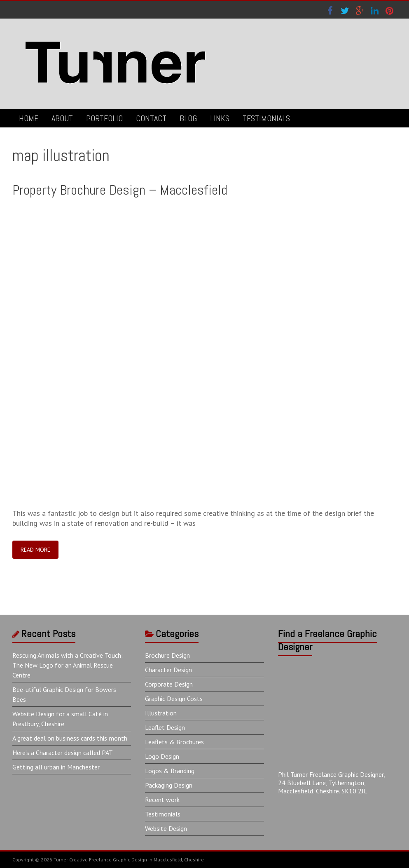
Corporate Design (169, 684)
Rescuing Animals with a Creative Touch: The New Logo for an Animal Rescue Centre (68, 665)
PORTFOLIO (104, 118)
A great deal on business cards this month (70, 738)
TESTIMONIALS (266, 118)
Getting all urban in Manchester (56, 767)
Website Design (166, 828)
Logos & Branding (170, 771)
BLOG (188, 118)
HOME (29, 118)
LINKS (220, 118)
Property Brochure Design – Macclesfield (120, 190)
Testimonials (163, 814)
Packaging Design (169, 785)
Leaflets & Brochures (174, 742)
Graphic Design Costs (174, 699)
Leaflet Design (165, 727)
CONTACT (151, 118)
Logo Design (162, 756)
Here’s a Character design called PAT (63, 753)
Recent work (162, 800)
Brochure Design (167, 655)
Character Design (168, 670)
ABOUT (62, 118)
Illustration (161, 713)
